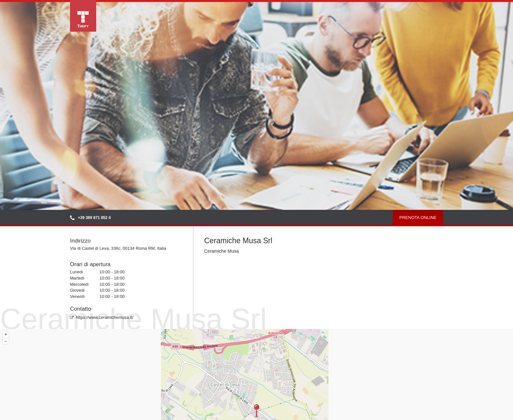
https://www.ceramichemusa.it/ (102, 317)
